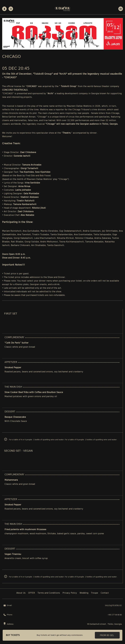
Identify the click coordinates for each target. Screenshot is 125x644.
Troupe (95, 593)
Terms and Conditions (49, 593)
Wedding (84, 593)
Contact (105, 593)
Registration (4, 9)
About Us (21, 593)
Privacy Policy (70, 593)
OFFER (32, 593)
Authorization (11, 9)
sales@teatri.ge (113, 605)
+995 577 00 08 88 (115, 615)
